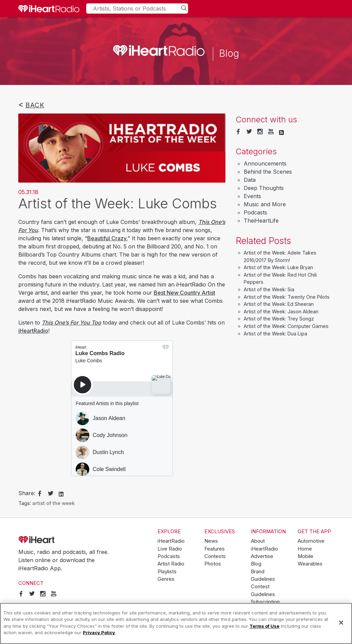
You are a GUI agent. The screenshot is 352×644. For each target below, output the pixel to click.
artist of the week (53, 503)
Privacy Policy (99, 632)
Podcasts (255, 212)
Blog (256, 564)
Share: (27, 493)
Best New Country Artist (184, 293)
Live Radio (170, 549)
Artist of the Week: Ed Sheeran (279, 304)
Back (35, 105)
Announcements (265, 163)
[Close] (341, 623)
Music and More (265, 204)
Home (305, 549)
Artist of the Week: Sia (269, 289)
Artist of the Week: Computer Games (286, 326)
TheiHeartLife (261, 221)
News (211, 541)
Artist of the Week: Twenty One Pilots (287, 297)
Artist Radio (171, 564)
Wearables (310, 564)
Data (250, 180)
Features (215, 549)
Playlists (167, 572)
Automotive (311, 541)
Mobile (305, 556)
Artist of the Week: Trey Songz (279, 319)
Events (252, 196)
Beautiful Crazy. (107, 238)
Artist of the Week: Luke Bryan (278, 267)
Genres (166, 579)
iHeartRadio (33, 331)
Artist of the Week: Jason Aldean (281, 311)
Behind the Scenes (268, 172)
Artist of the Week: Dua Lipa (275, 334)
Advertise (262, 556)
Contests (215, 556)
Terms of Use (264, 626)
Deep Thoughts (264, 188)
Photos (213, 564)
